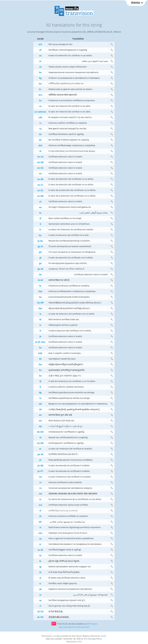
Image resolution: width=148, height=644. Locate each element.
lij (40, 381)
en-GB (40, 162)
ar (40, 61)
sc (40, 499)
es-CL (40, 185)
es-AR (40, 179)
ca (40, 106)
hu (40, 297)
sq (40, 539)
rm (40, 477)
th (40, 572)
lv (40, 398)
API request (92, 624)
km (40, 365)
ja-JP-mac (40, 342)
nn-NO (40, 443)
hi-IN (40, 280)
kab (40, 353)
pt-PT (40, 471)
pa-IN (40, 454)
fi (40, 224)
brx (40, 95)
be (40, 73)
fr (40, 230)
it (40, 331)
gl (40, 258)
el (40, 151)
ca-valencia (40, 112)
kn (40, 370)
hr (40, 286)
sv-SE (40, 550)
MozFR (103, 636)
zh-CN (40, 612)
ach (40, 44)
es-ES (40, 190)
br (40, 89)
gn (40, 263)
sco (40, 505)
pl (40, 460)
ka (40, 348)
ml (40, 409)
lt (40, 387)
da (40, 134)
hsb (40, 291)
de (40, 140)
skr (40, 522)
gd (40, 252)
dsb (40, 146)
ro (40, 483)
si (40, 511)
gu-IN (40, 269)
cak (40, 117)
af (40, 50)
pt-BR (40, 466)
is (40, 325)
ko (40, 376)
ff (40, 219)
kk (40, 359)
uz (40, 601)
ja (40, 336)
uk (40, 589)
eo (40, 174)
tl (40, 578)
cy (40, 129)
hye (40, 308)
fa (40, 213)
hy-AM (40, 303)
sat (40, 494)
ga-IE (40, 247)
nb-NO (40, 432)
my (40, 426)
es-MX (40, 196)
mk (40, 404)
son (40, 533)
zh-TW (40, 617)
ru (40, 488)
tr (40, 584)
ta (40, 556)
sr (40, 544)
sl (40, 527)
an (40, 56)
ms (40, 421)
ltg (40, 393)
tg (40, 567)
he (40, 275)
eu (40, 207)
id (40, 320)
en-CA (40, 157)
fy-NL (40, 241)
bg (40, 78)
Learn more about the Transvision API (74, 627)
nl (40, 438)
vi (40, 606)
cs (40, 123)
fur (40, 235)
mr (40, 415)
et (40, 202)
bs (40, 101)
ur (40, 595)
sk (40, 516)
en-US (40, 168)
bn (40, 84)
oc (40, 449)
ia (40, 314)
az (40, 67)
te (40, 561)
